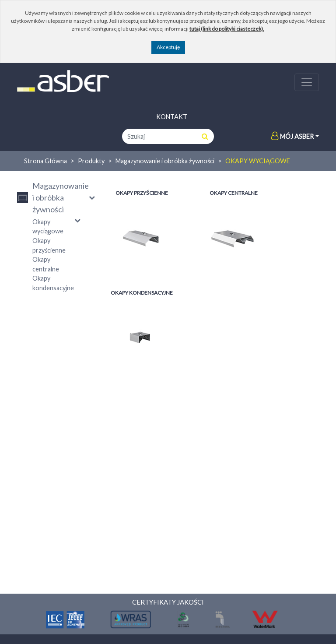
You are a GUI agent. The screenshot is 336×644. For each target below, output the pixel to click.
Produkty (91, 161)
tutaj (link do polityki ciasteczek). (227, 29)
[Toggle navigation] (307, 82)
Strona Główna (45, 161)
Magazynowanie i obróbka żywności (165, 161)
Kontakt (172, 117)
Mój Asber (292, 136)
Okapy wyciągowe (258, 161)
